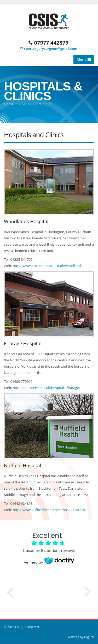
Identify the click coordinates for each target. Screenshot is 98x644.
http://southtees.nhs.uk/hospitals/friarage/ (47, 388)
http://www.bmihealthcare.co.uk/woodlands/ (48, 266)
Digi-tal (89, 637)
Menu (84, 59)
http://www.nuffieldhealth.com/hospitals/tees (49, 510)
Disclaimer (32, 627)
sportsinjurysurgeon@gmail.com (49, 48)
